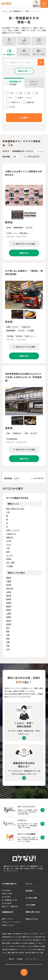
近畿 (8, 642)
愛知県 (9, 610)
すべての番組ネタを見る (17, 498)
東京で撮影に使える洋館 (36, 953)
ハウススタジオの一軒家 (29, 940)
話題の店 (9, 537)
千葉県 (9, 581)
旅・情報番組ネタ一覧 (9, 900)
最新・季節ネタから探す (15, 509)
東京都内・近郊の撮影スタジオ (15, 943)
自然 (8, 552)
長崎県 (9, 624)
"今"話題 (9, 566)
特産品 (9, 559)
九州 (8, 649)
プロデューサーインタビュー (12, 922)
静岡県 (9, 606)
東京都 (9, 585)
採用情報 (20, 959)
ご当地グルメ (11, 534)
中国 (8, 646)
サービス (41, 151)
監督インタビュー (8, 919)
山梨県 (9, 592)
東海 (8, 639)
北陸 (8, 635)
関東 (8, 631)
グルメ (9, 545)
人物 (8, 512)
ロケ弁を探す (6, 897)
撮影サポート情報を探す (10, 906)
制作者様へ (30, 891)
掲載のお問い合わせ (33, 912)
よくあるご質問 (31, 898)
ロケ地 (9, 541)
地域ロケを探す (7, 894)
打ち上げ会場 (6, 903)
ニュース (29, 884)
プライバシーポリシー (32, 959)
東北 (8, 628)
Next (45, 195)
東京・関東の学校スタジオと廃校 (29, 937)
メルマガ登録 (30, 905)
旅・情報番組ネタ (16, 11)
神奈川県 (9, 588)
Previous (3, 195)
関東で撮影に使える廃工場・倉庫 (18, 953)
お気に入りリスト (32, 919)
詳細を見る (24, 253)
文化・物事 (10, 562)
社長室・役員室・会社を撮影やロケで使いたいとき (17, 934)
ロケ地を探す (6, 890)
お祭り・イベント (13, 530)
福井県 (9, 596)
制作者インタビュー (9, 925)
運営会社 (12, 959)
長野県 (9, 599)
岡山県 (9, 621)
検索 (24, 118)
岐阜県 (9, 603)
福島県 (9, 578)
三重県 (9, 613)
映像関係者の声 (8, 912)
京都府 (9, 617)
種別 (27, 11)
